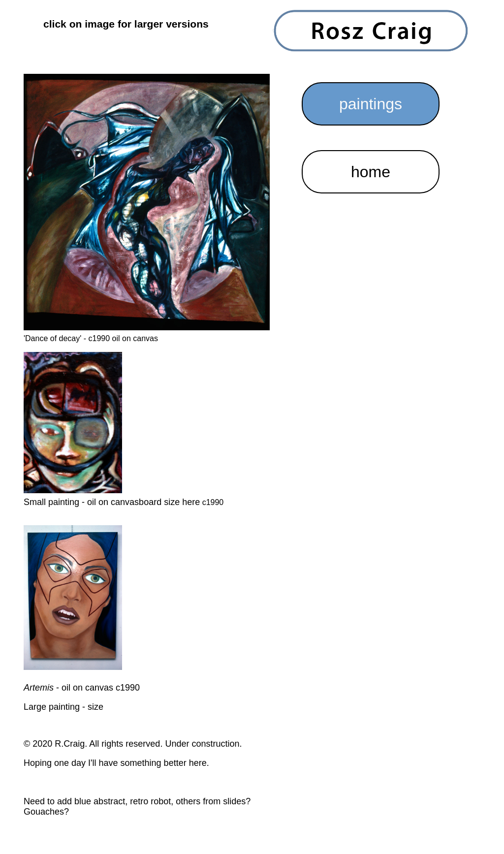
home (371, 172)
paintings (371, 104)
